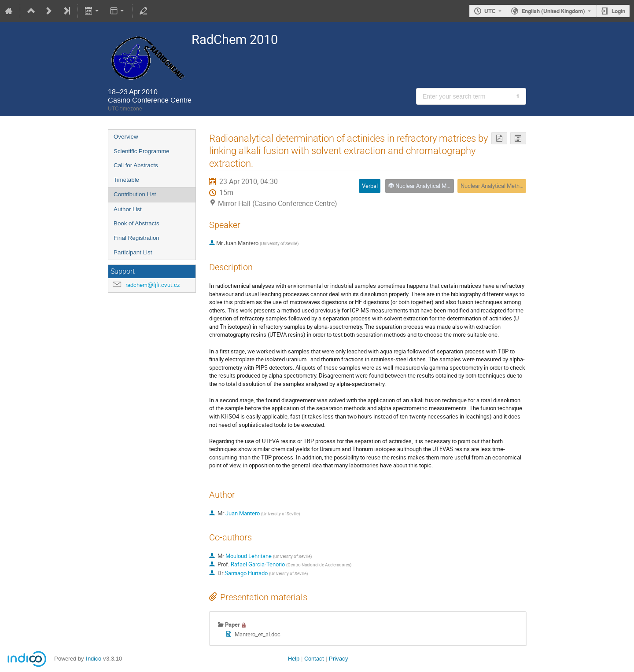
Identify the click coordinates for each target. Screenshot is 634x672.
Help (294, 659)
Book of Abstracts (136, 223)
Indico (94, 659)
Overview (126, 137)
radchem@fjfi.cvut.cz (153, 285)
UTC (490, 11)
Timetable (126, 180)
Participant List (133, 252)
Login (618, 11)
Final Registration (136, 238)
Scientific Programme (142, 151)
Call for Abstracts (136, 165)
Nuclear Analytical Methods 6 (497, 186)
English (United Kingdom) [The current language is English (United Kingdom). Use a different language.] (553, 11)
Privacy (339, 659)
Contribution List (135, 194)
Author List (128, 209)
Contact (314, 659)
